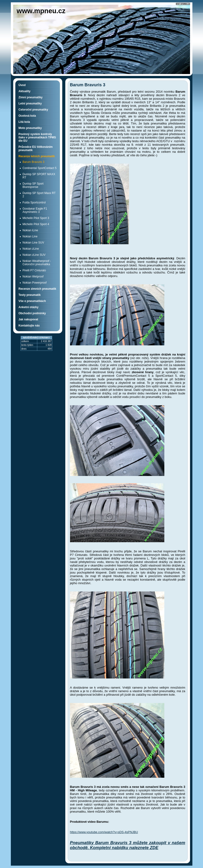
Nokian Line (30, 236)
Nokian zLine (31, 249)
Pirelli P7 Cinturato (34, 270)
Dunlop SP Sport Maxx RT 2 (39, 195)
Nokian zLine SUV (34, 255)
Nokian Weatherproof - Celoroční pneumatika (37, 263)
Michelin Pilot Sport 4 (36, 224)
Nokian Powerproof (35, 283)
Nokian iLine (30, 230)
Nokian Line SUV (33, 243)
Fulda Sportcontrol (34, 203)
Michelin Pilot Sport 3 (36, 218)
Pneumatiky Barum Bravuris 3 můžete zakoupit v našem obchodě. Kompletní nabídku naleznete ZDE (128, 845)
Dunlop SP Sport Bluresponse (33, 185)
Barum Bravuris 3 (34, 162)
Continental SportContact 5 (40, 168)
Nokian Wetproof (33, 277)
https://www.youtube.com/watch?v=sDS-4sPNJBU (104, 832)
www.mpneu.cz (41, 11)
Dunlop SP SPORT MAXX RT (39, 176)
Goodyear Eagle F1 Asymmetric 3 (35, 210)
